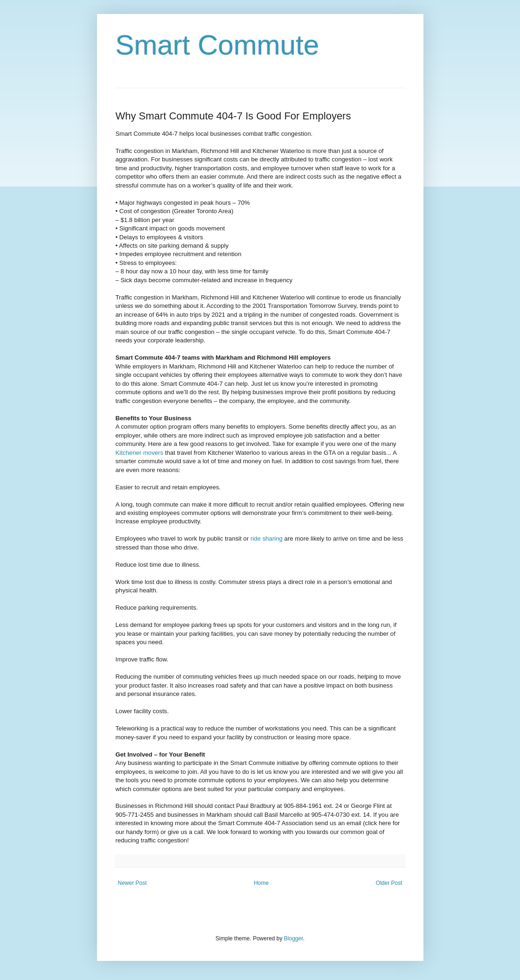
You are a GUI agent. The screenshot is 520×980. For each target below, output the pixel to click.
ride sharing (267, 539)
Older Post (389, 883)
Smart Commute (218, 45)
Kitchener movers (140, 453)
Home (261, 883)
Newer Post (132, 883)
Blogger (294, 938)
